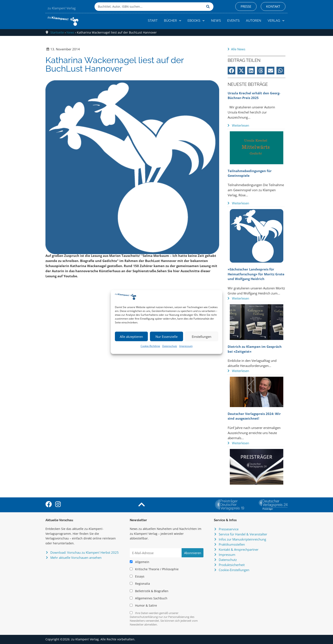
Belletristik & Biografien (149, 591)
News (216, 21)
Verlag (276, 21)
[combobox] (149, 7)
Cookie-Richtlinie (150, 346)
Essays (137, 576)
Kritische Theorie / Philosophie (154, 569)
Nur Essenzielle (166, 337)
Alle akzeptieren (131, 337)
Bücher (173, 21)
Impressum (186, 346)
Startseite (57, 32)
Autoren (254, 21)
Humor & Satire (143, 606)
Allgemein (140, 562)
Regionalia (140, 584)
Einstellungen (202, 337)
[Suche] (209, 7)
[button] (231, 71)
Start (153, 21)
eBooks (196, 21)
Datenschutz (170, 346)
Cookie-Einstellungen (234, 570)
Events (233, 21)
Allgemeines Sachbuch (149, 598)
